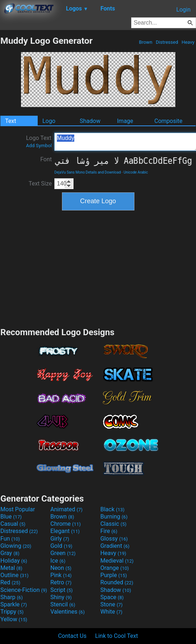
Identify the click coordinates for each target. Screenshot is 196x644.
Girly (60, 539)
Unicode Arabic (136, 172)
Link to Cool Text (117, 636)
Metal (11, 568)
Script (62, 590)
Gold (61, 546)
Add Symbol (39, 146)
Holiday (14, 561)
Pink (61, 575)
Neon (61, 568)
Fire (109, 531)
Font (46, 159)
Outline (14, 575)
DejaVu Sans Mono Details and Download (87, 172)
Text (11, 121)
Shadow (90, 121)
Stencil (63, 604)
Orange (115, 568)
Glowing (16, 546)
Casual (13, 524)
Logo (49, 121)
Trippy (12, 612)
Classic (113, 524)
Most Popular (18, 509)
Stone (111, 604)
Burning (114, 517)
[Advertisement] (98, 268)
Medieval (117, 561)
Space (112, 597)
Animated (66, 509)
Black (112, 509)
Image (125, 121)
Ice (58, 561)
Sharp (12, 597)
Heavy (188, 42)
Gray (10, 553)
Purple (114, 575)
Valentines (68, 612)
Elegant (65, 531)
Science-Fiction (24, 590)
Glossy (114, 539)
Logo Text (39, 141)
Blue (11, 517)
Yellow (14, 619)
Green (63, 553)
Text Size (40, 184)
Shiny (61, 597)
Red (10, 582)
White (111, 612)
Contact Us (72, 636)
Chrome (66, 524)
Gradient (115, 546)
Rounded (117, 582)
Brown (145, 42)
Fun (10, 539)
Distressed (167, 42)
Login (184, 10)
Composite (168, 121)
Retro (61, 582)
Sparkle (14, 604)
